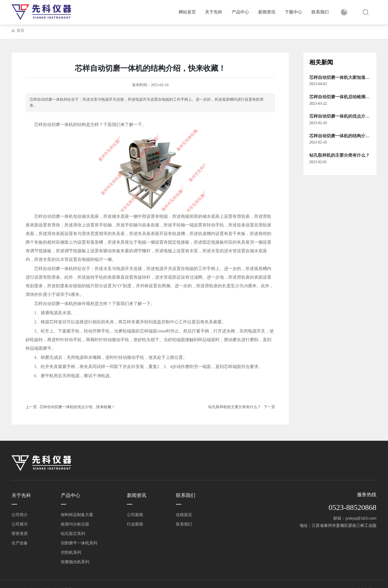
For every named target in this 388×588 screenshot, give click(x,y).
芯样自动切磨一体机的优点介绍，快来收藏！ (77, 407)
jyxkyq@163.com (361, 518)
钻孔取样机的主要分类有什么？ (235, 407)
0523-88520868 (352, 507)
